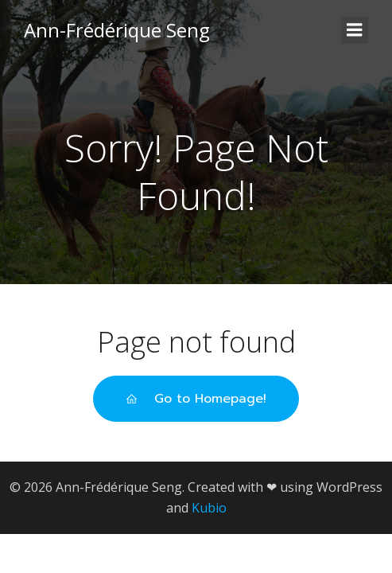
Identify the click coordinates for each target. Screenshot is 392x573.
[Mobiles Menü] (355, 30)
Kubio (209, 508)
